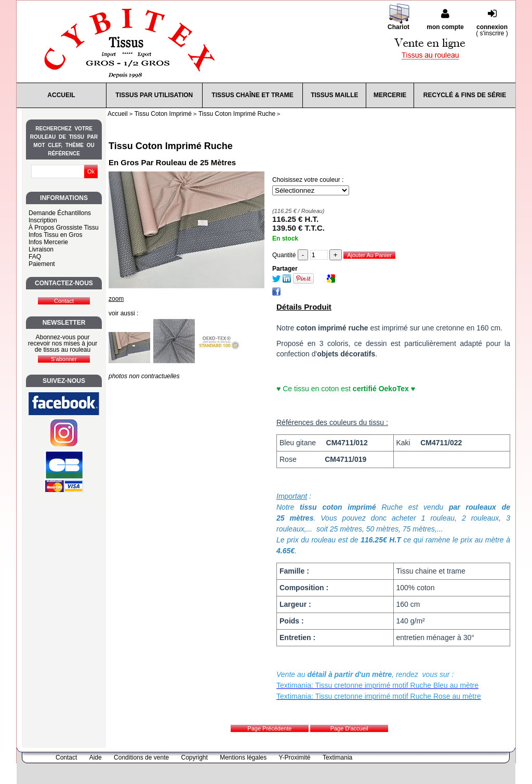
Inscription (43, 220)
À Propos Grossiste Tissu (64, 228)
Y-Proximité (295, 758)
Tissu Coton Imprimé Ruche (171, 146)
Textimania (337, 758)
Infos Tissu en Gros (55, 235)
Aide (96, 758)
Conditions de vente (141, 758)
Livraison (41, 249)
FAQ (35, 257)
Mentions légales (243, 758)
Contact (66, 758)
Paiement (42, 264)
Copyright (195, 758)
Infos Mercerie (48, 242)
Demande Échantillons (60, 213)
